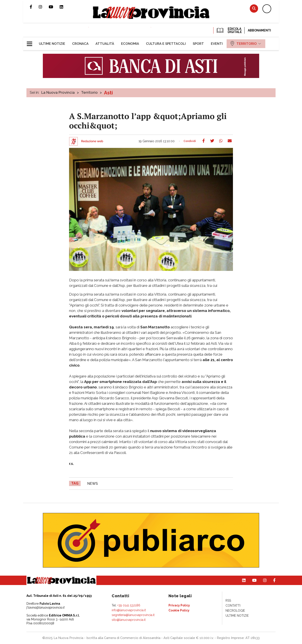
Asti (108, 93)
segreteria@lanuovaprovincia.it (133, 615)
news (93, 484)
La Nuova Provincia (58, 92)
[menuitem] (52, 44)
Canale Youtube (54, 7)
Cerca (254, 8)
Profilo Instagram (44, 7)
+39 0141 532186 (129, 605)
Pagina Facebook (34, 7)
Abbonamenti (259, 30)
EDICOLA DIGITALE (229, 30)
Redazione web (92, 141)
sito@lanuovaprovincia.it (129, 620)
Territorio (89, 92)
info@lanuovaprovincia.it (129, 610)
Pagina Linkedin (65, 7)
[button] (31, 42)
